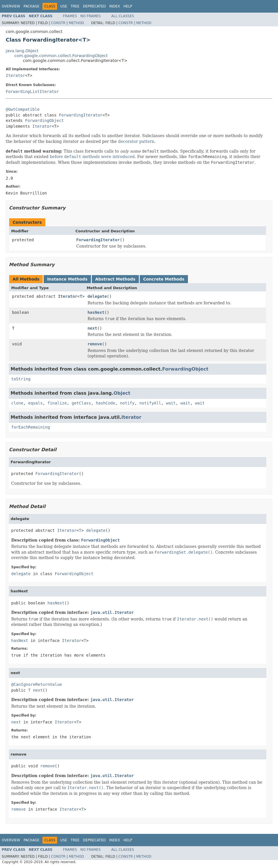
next (92, 328)
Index (115, 6)
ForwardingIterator (81, 115)
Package (31, 6)
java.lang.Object (22, 51)
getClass (81, 403)
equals (35, 403)
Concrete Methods (164, 279)
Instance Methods (67, 279)
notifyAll (150, 403)
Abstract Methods (115, 279)
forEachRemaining (31, 427)
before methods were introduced (92, 157)
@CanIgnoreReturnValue (37, 684)
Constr (58, 23)
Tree (75, 6)
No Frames (91, 16)
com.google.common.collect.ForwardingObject (61, 56)
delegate (97, 296)
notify (127, 403)
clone (17, 403)
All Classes (123, 16)
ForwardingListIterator (32, 92)
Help (128, 6)
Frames (70, 16)
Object (122, 393)
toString (21, 379)
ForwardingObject (44, 120)
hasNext (96, 312)
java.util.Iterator (112, 612)
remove (95, 344)
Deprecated (94, 6)
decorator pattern (136, 141)
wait (171, 403)
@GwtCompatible (23, 109)
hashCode (105, 403)
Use (64, 6)
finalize (57, 403)
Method (76, 23)
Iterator (15, 75)
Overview (11, 6)
